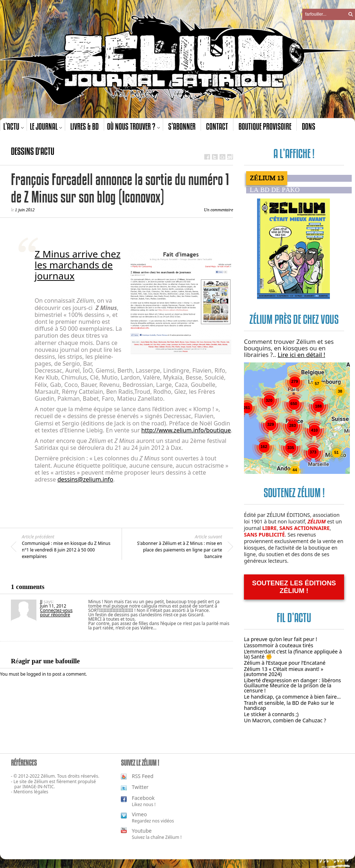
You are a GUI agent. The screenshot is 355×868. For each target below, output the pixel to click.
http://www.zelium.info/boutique (186, 430)
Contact (217, 126)
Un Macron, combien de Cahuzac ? (285, 720)
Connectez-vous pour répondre (56, 612)
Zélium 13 (267, 178)
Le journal (44, 126)
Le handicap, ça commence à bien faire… (292, 697)
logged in (36, 674)
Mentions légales (31, 792)
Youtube (142, 831)
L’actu (11, 126)
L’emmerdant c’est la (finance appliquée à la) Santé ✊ (293, 654)
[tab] (299, 178)
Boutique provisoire (265, 126)
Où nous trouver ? (131, 126)
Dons (309, 126)
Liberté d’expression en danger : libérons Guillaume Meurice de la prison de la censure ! (293, 685)
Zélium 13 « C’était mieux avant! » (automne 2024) (284, 671)
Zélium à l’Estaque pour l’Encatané (285, 663)
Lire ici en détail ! (301, 355)
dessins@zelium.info (85, 479)
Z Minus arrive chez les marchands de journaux (78, 265)
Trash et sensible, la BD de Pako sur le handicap (289, 705)
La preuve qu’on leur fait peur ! (281, 639)
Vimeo (139, 814)
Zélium (41, 781)
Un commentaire (218, 210)
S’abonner (182, 126)
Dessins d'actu (33, 151)
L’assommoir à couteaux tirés (279, 645)
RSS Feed (143, 776)
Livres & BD (84, 126)
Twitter (140, 787)
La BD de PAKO (275, 190)
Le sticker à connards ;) (271, 714)
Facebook (143, 798)
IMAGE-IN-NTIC (38, 787)
